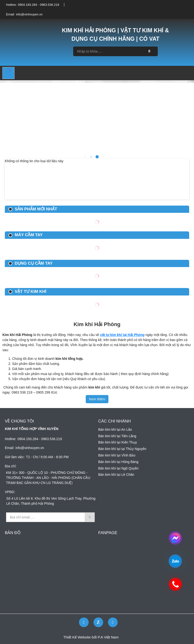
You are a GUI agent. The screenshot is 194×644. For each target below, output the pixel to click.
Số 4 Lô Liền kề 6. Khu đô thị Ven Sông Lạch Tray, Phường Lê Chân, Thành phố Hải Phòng (51, 501)
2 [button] (85, 157)
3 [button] (91, 157)
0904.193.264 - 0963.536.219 (39, 5)
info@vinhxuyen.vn (29, 14)
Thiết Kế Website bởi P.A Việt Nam (91, 637)
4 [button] (97, 157)
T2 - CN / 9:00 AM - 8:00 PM (47, 457)
